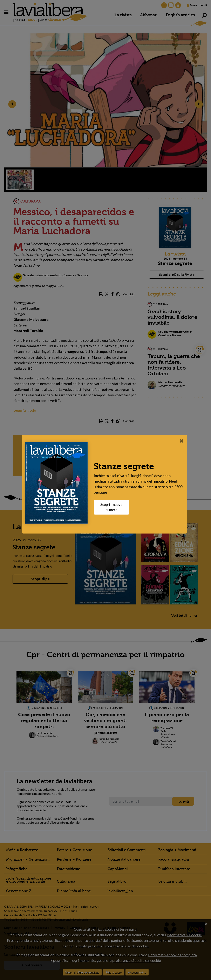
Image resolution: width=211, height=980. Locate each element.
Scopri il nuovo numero (113, 507)
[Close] (183, 441)
